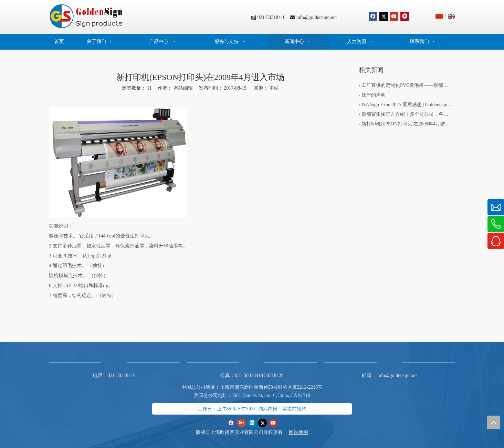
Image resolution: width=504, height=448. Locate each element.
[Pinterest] (405, 16)
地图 (303, 432)
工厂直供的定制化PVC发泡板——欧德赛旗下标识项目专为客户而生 (407, 85)
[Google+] (241, 423)
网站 (294, 432)
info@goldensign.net (317, 17)
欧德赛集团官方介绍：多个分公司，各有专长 (407, 114)
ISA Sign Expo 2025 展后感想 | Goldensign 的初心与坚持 (407, 105)
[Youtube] (394, 16)
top (493, 422)
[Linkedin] (252, 423)
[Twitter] (384, 16)
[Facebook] (373, 16)
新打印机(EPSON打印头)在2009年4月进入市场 (407, 124)
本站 (274, 88)
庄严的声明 (374, 95)
